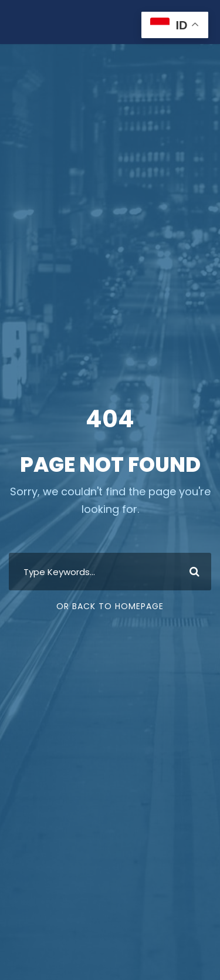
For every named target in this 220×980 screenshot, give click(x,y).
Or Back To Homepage (110, 606)
